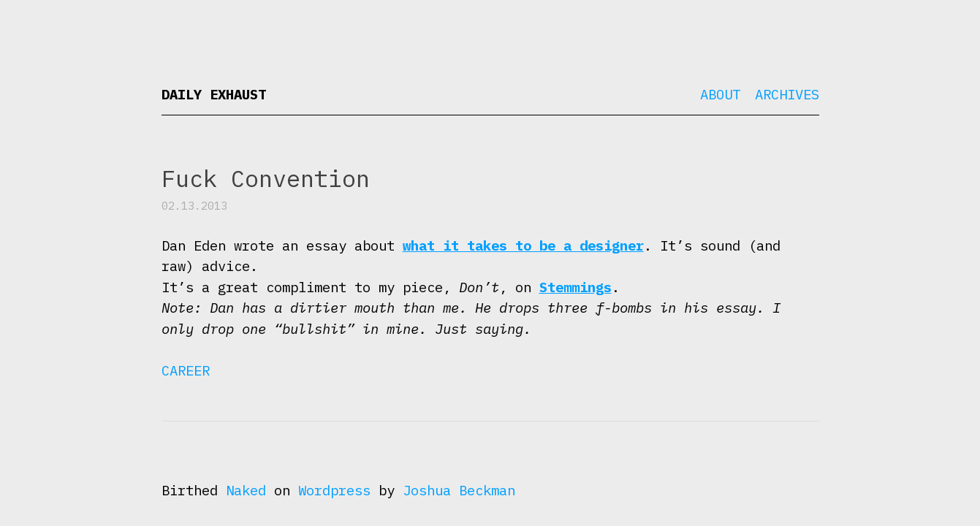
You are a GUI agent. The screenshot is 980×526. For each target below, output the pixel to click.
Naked (246, 490)
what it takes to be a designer (523, 245)
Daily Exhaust (214, 94)
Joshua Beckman (459, 490)
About (720, 94)
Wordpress (334, 490)
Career (186, 370)
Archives (787, 94)
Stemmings (576, 287)
